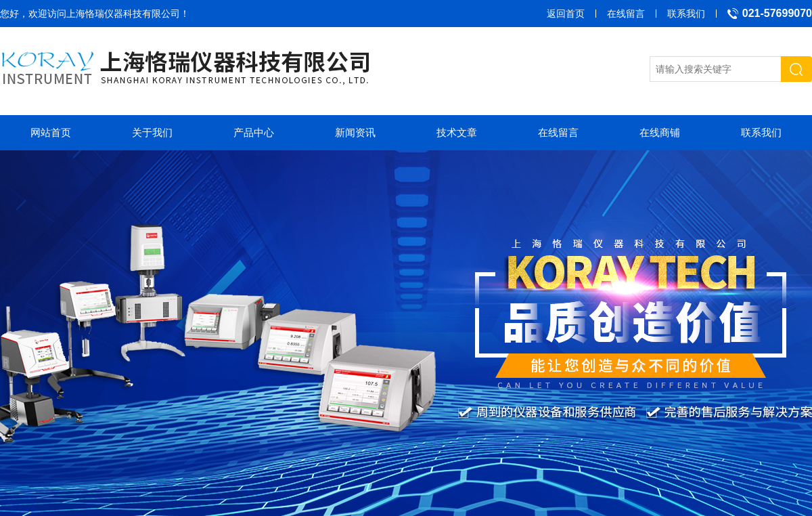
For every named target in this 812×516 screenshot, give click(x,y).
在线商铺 (660, 132)
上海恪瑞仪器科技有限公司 (123, 14)
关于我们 (152, 132)
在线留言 (626, 14)
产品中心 (254, 132)
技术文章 (457, 132)
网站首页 (51, 132)
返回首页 (566, 14)
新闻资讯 (355, 132)
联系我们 (686, 14)
